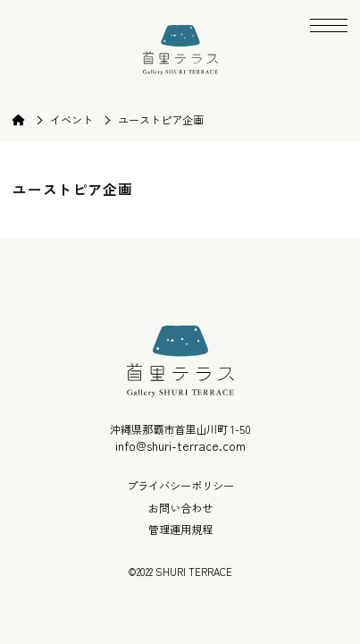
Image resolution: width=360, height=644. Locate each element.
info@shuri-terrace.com (180, 445)
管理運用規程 (180, 530)
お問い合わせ (180, 508)
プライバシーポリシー (180, 486)
